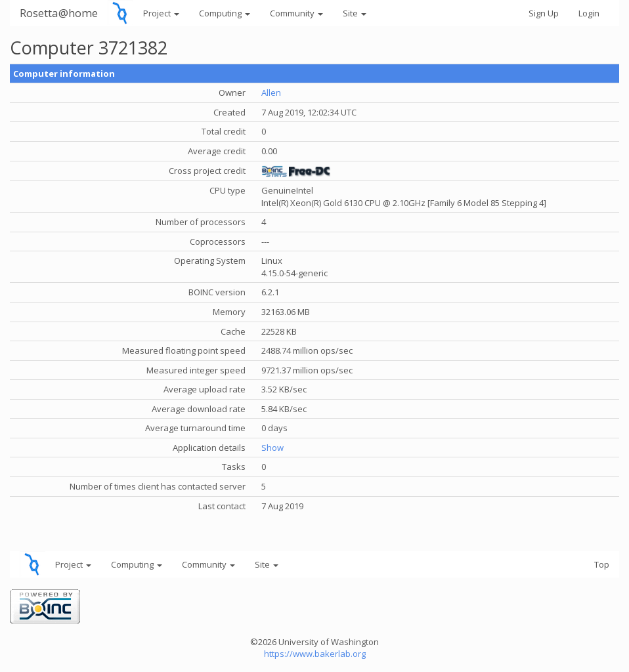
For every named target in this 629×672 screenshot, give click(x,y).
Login (589, 13)
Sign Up (544, 13)
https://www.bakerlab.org (315, 654)
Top (602, 564)
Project (161, 13)
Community (296, 13)
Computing (225, 13)
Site (355, 13)
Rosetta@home (59, 13)
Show (272, 448)
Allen (271, 93)
